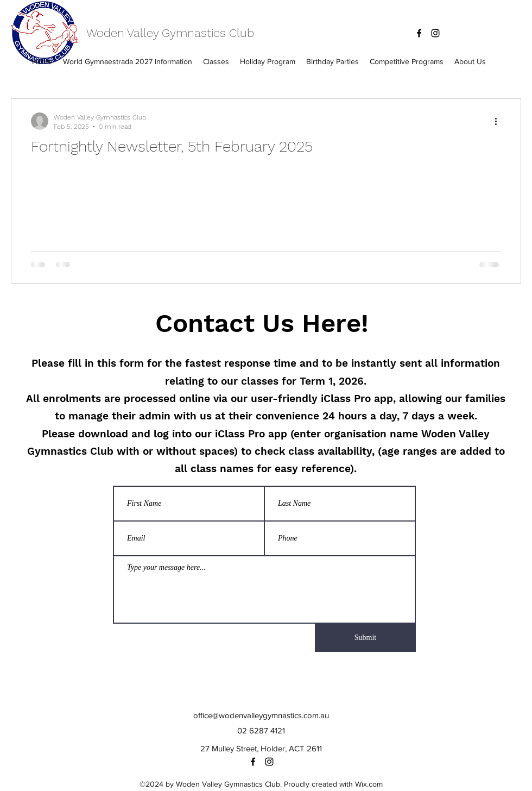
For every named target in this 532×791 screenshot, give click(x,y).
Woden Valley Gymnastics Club (170, 33)
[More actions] (499, 121)
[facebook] (419, 33)
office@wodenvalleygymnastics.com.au (261, 715)
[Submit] (365, 638)
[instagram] (435, 33)
